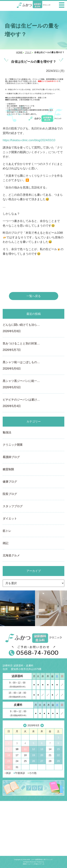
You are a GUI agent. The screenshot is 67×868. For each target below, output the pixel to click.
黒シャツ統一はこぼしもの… (33, 366)
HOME (19, 52)
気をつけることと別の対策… (33, 347)
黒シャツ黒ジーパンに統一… (33, 385)
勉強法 (7, 432)
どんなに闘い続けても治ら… (33, 328)
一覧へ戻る (34, 296)
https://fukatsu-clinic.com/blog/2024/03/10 (29, 140)
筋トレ (7, 531)
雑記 (6, 543)
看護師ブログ (11, 457)
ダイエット (10, 519)
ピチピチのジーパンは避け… (33, 403)
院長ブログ (10, 494)
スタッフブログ (13, 506)
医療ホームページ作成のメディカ (34, 864)
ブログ (28, 52)
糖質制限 (8, 469)
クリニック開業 (13, 445)
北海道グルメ (11, 555)
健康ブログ (10, 482)
